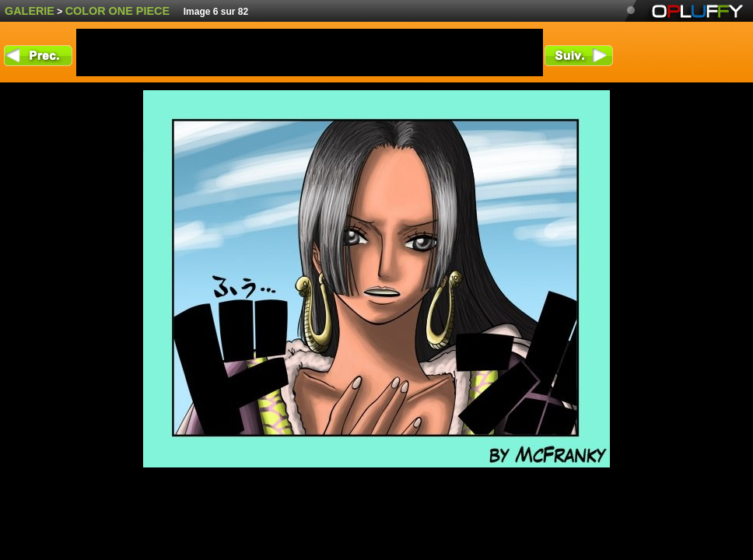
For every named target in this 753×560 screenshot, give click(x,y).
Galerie (30, 11)
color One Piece (117, 11)
